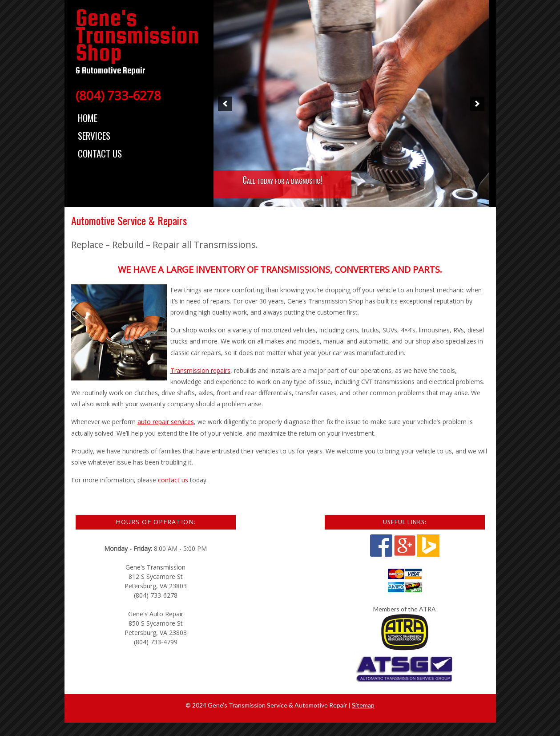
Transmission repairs (200, 370)
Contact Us (100, 153)
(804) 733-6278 (118, 95)
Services (94, 135)
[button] (225, 104)
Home (88, 118)
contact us (173, 480)
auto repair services (166, 422)
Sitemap (363, 705)
